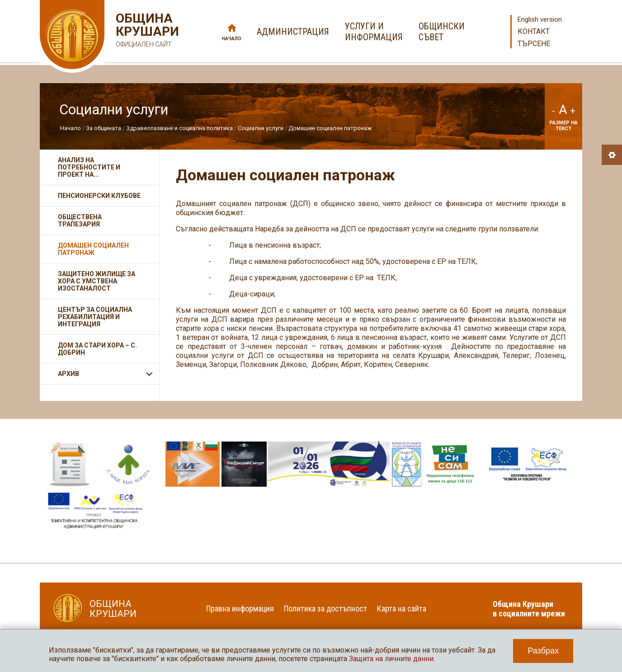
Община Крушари (146, 31)
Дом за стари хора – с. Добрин (97, 349)
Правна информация (240, 609)
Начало (232, 39)
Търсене (534, 44)
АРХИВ (68, 374)
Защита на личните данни (391, 659)
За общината (104, 128)
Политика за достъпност (325, 609)
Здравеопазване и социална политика (179, 128)
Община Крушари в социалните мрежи (529, 609)
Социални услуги (261, 128)
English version (540, 19)
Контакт (534, 31)
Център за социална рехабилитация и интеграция (95, 317)
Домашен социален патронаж (330, 128)
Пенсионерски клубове (99, 196)
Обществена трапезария (80, 221)
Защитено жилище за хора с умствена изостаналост (97, 281)
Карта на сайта (402, 609)
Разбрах (543, 651)
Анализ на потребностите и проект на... (89, 167)
